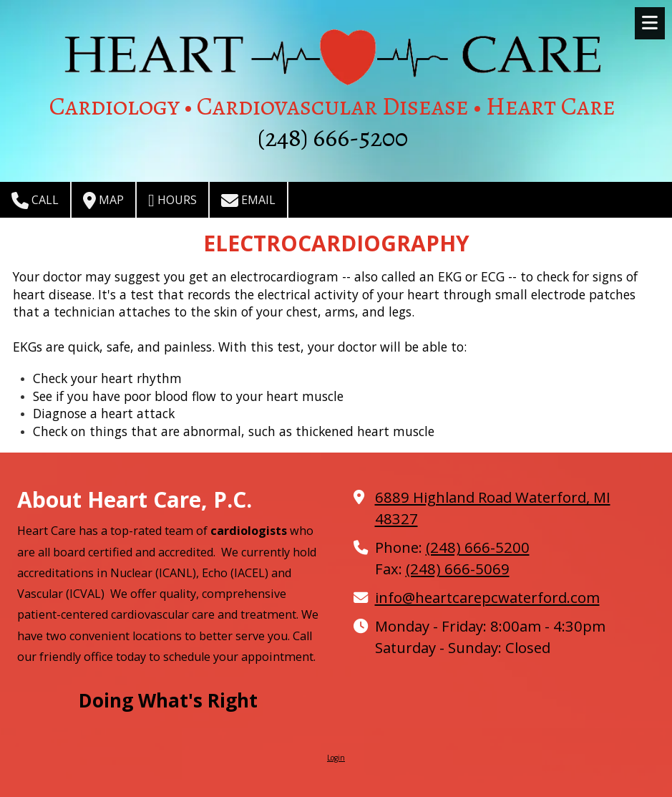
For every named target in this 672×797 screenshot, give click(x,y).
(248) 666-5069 (458, 569)
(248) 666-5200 (478, 547)
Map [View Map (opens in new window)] (103, 201)
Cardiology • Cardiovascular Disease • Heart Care (332, 106)
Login (336, 758)
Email (248, 201)
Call (35, 201)
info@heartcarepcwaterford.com (487, 597)
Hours (172, 201)
